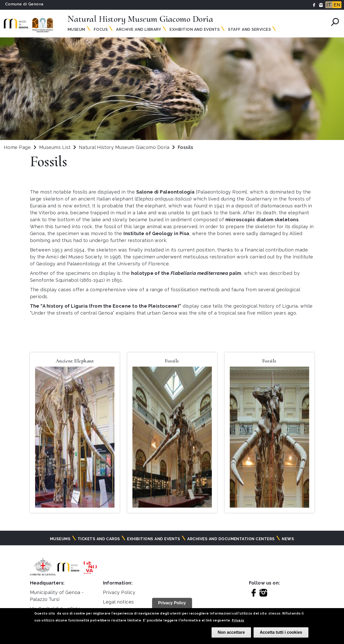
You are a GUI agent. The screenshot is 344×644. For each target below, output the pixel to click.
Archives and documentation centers (231, 539)
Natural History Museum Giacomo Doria (125, 147)
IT (329, 5)
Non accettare (231, 632)
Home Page (17, 147)
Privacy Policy (119, 592)
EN (337, 5)
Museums (60, 539)
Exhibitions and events (154, 539)
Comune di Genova (24, 4)
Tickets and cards (99, 539)
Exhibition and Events (195, 29)
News (288, 539)
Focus (101, 29)
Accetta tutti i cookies (281, 632)
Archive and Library (139, 29)
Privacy (238, 620)
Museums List (55, 147)
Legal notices (118, 602)
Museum (76, 29)
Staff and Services (249, 29)
